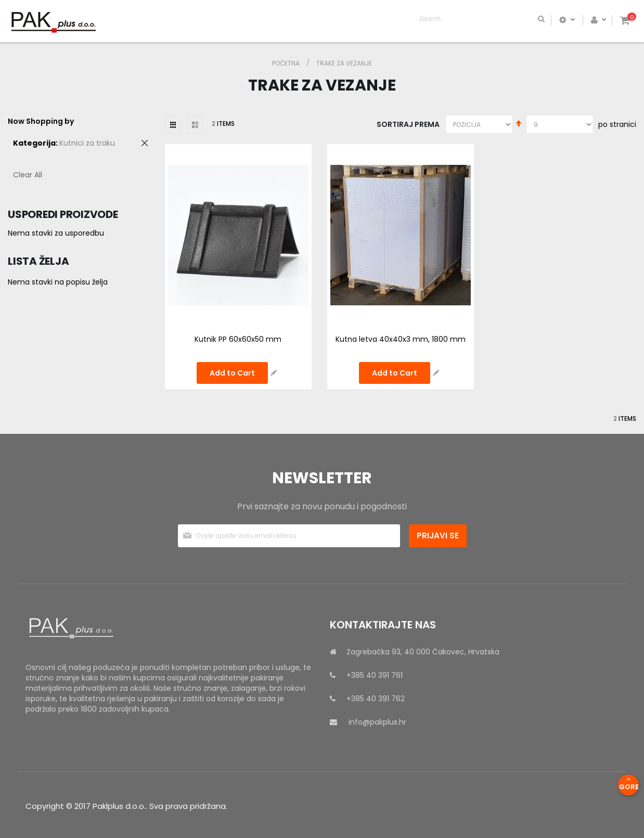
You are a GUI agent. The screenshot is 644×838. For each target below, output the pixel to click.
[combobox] (522, 20)
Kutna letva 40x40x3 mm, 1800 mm (401, 339)
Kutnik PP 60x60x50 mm (238, 339)
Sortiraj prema (408, 124)
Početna (287, 63)
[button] (274, 373)
